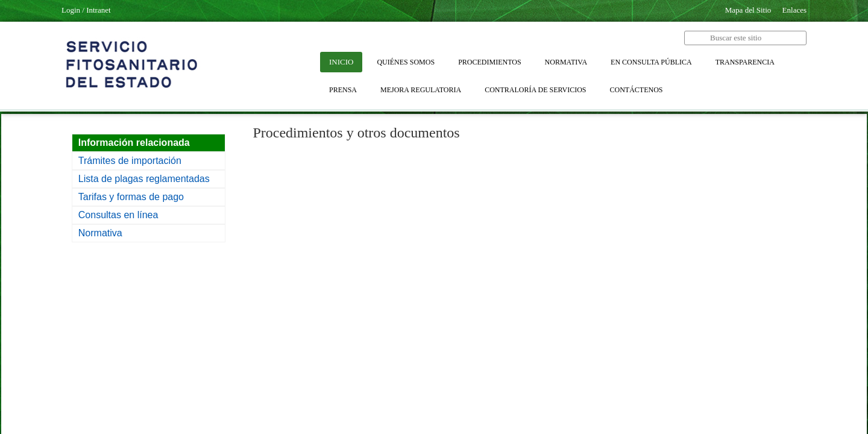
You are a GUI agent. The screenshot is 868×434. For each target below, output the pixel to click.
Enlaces (794, 10)
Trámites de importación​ (130, 161)
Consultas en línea (118, 215)
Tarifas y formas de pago (131, 197)
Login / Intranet (86, 10)
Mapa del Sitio (748, 10)
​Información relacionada (134, 143)
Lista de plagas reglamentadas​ (144, 179)
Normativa (100, 233)
